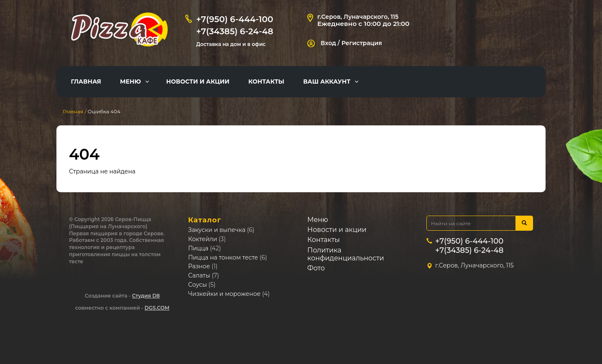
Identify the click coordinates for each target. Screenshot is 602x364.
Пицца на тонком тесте (223, 257)
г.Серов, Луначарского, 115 (358, 17)
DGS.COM (157, 308)
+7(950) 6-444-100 (235, 19)
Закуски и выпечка (217, 230)
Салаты (199, 275)
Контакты (266, 81)
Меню (130, 81)
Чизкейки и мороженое (224, 294)
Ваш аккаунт (327, 81)
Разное (199, 266)
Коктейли (203, 239)
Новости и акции (198, 81)
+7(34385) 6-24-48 (235, 31)
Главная (86, 81)
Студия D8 (146, 296)
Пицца (198, 248)
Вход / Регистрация (345, 43)
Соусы (198, 285)
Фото (316, 268)
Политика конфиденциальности (346, 254)
